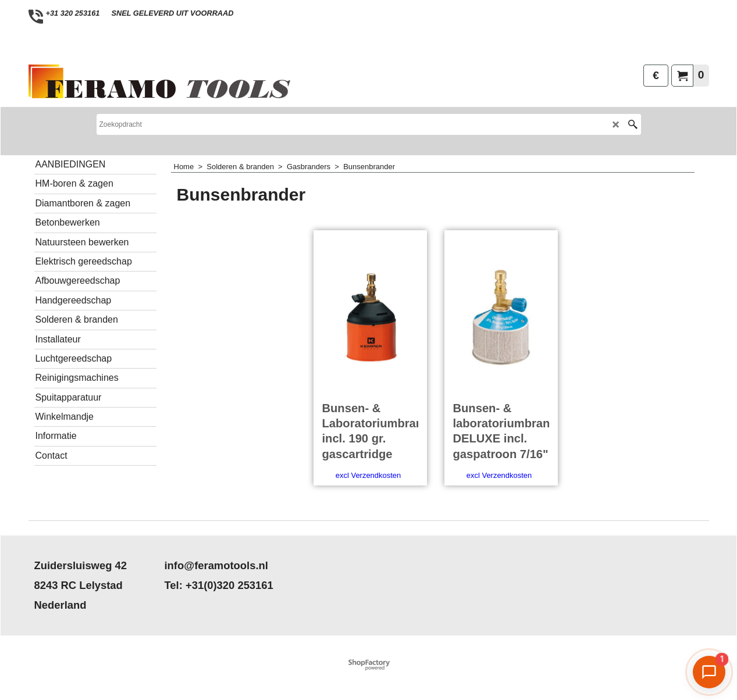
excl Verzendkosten (368, 475)
